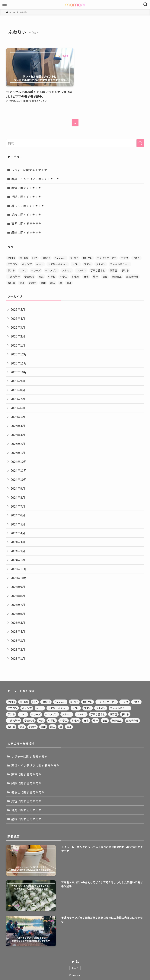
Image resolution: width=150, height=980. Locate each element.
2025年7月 (18, 399)
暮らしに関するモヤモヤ (28, 206)
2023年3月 (18, 640)
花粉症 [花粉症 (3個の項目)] (32, 283)
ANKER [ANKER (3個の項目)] (11, 258)
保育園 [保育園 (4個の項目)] (113, 270)
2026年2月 (18, 336)
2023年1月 (18, 658)
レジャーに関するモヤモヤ (29, 170)
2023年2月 (18, 649)
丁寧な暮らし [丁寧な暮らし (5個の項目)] (98, 270)
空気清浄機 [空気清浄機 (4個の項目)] (132, 277)
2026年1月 (18, 345)
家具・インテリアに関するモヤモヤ (35, 179)
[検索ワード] (75, 143)
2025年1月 (18, 453)
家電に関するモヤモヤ (26, 188)
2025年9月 (18, 381)
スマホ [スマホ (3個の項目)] (88, 264)
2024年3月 (18, 542)
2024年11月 (19, 470)
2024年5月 (18, 524)
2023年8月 (18, 596)
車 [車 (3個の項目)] (61, 283)
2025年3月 (18, 435)
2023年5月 (18, 623)
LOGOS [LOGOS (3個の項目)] (46, 258)
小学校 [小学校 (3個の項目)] (52, 277)
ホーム (75, 968)
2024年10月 (19, 479)
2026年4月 (18, 318)
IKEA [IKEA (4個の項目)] (35, 258)
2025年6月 (18, 408)
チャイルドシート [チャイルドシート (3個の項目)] (120, 264)
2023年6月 (18, 614)
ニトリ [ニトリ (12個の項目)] (23, 270)
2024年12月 (19, 461)
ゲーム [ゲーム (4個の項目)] (40, 264)
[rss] (77, 962)
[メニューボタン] (5, 5)
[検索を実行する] (140, 143)
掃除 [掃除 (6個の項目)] (86, 277)
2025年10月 (19, 372)
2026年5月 (18, 309)
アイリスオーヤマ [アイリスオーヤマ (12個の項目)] (107, 258)
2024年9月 (18, 488)
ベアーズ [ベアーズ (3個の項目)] (36, 270)
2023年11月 (19, 569)
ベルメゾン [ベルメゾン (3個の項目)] (51, 270)
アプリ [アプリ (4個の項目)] (124, 258)
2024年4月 (18, 533)
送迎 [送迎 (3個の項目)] (69, 283)
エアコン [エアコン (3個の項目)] (12, 264)
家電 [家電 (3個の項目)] (41, 277)
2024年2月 (18, 551)
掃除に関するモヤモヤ (26, 197)
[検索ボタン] (145, 5)
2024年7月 (18, 506)
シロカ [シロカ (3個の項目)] (76, 264)
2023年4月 (18, 631)
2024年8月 (18, 497)
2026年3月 (18, 327)
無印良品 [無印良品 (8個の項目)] (117, 277)
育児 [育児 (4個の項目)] (22, 283)
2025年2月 (18, 444)
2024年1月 (18, 560)
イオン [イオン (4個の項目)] (136, 258)
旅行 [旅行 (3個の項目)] (95, 277)
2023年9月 (18, 587)
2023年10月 (19, 578)
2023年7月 (18, 605)
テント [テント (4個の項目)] (11, 270)
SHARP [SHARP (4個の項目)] (74, 258)
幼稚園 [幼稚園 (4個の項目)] (75, 277)
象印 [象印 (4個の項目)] (43, 283)
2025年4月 (18, 426)
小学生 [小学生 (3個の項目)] (64, 277)
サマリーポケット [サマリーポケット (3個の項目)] (58, 264)
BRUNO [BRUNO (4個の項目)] (24, 258)
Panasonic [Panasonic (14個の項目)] (60, 258)
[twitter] (73, 962)
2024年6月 (18, 515)
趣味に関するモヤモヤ (26, 233)
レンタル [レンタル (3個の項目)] (81, 270)
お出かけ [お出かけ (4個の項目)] (88, 258)
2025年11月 (19, 363)
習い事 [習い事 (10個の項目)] (11, 283)
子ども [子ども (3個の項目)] (125, 270)
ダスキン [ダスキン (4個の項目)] (101, 264)
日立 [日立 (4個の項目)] (105, 277)
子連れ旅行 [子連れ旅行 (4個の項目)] (14, 277)
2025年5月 (18, 417)
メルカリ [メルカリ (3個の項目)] (67, 270)
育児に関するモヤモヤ (26, 223)
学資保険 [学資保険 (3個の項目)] (29, 277)
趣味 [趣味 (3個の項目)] (53, 283)
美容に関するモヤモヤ (26, 215)
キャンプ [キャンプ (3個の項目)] (27, 264)
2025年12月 (19, 354)
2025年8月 (18, 390)
